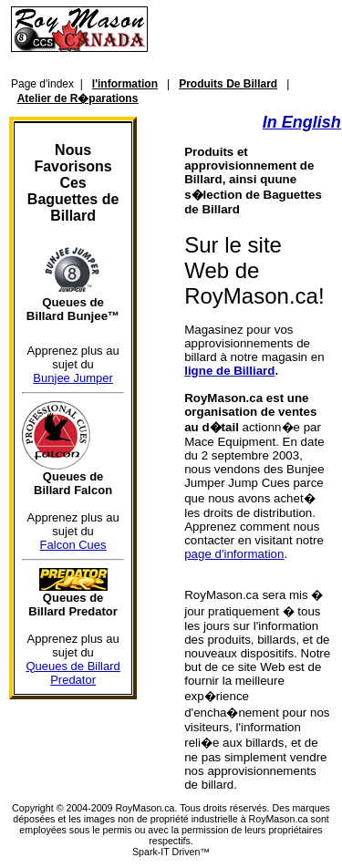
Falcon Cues (73, 545)
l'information (125, 84)
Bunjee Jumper (73, 378)
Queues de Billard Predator (73, 673)
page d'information (234, 554)
